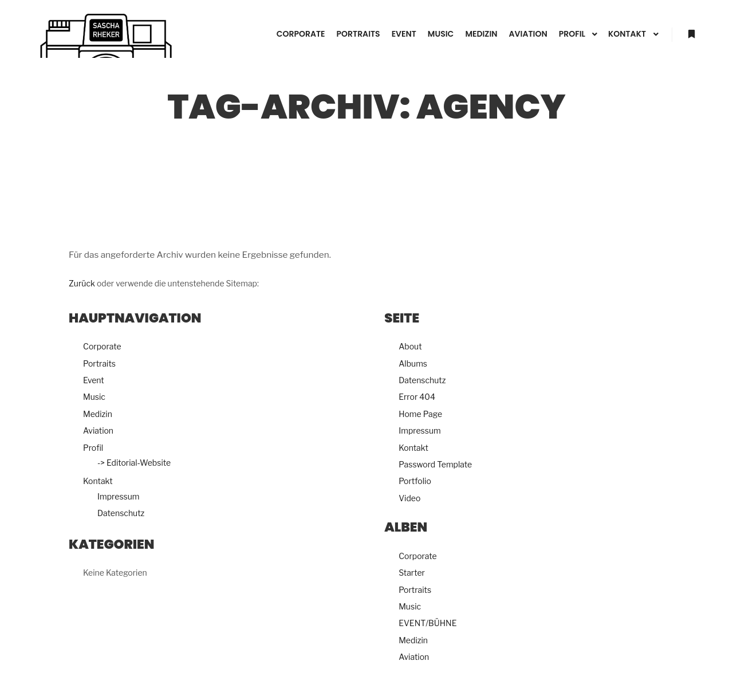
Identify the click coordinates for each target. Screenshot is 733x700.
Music (94, 397)
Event (94, 380)
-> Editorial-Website (134, 463)
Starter (412, 573)
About (410, 346)
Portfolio (415, 481)
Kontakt (98, 481)
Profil (93, 448)
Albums (413, 363)
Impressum (119, 496)
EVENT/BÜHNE (427, 623)
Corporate (102, 346)
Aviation (98, 430)
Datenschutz (121, 513)
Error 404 (417, 397)
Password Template (435, 464)
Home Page (420, 414)
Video (409, 498)
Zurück (82, 283)
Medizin (98, 414)
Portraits (99, 363)
